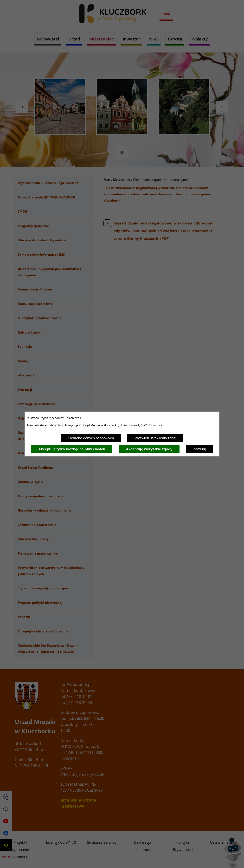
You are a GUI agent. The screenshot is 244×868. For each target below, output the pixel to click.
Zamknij (199, 449)
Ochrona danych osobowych (91, 438)
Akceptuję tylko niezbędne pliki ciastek (72, 449)
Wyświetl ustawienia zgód (155, 438)
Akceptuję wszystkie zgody (149, 449)
